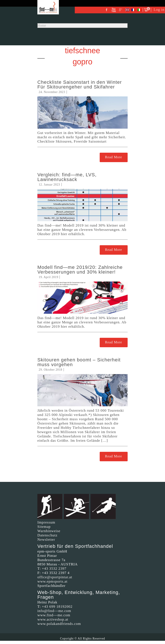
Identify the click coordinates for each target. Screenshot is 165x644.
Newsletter (46, 540)
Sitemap (44, 527)
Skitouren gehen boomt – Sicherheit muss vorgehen (79, 362)
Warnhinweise (49, 531)
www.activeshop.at (53, 619)
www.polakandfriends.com (59, 624)
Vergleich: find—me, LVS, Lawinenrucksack (67, 177)
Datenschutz (47, 535)
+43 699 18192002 (57, 607)
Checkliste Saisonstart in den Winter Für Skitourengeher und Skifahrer (80, 84)
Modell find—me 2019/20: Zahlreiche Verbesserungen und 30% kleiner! (80, 270)
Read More (114, 157)
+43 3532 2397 (54, 569)
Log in (159, 10)
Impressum (46, 522)
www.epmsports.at (52, 581)
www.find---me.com (54, 615)
